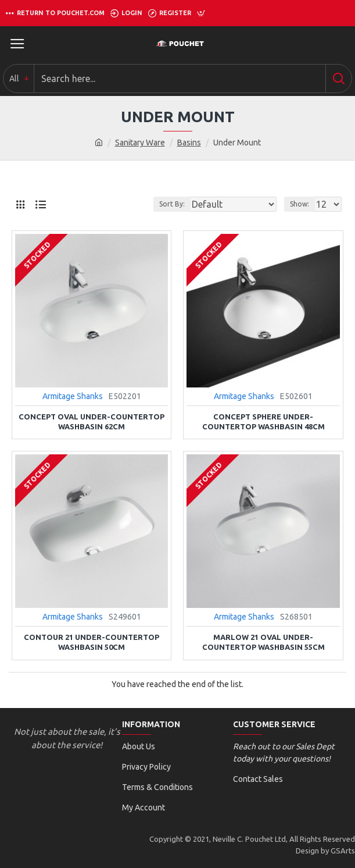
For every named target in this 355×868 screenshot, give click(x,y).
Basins (189, 143)
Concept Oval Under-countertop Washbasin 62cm (92, 421)
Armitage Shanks (73, 396)
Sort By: (172, 204)
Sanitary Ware (140, 143)
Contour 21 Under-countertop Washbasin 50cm (92, 642)
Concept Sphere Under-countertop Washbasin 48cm (263, 421)
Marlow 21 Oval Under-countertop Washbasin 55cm (263, 642)
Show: (300, 204)
